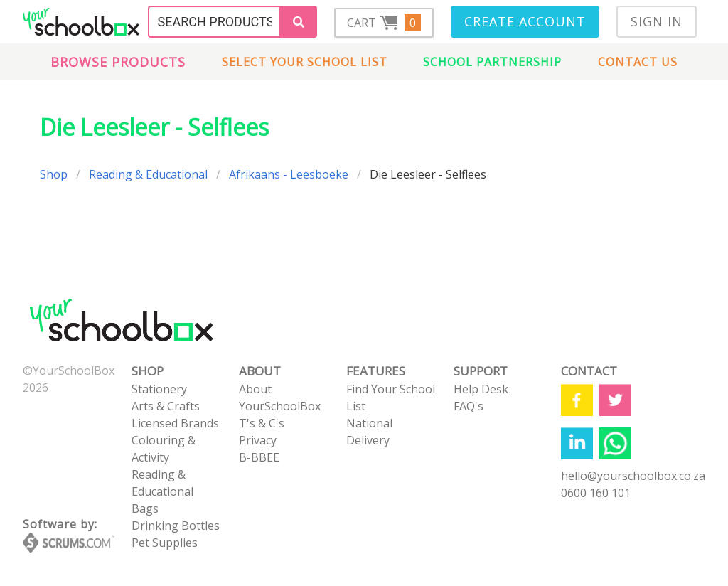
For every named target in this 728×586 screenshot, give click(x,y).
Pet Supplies (165, 543)
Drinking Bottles (176, 526)
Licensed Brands (175, 423)
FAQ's (469, 406)
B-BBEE (259, 457)
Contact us (638, 62)
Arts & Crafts (166, 406)
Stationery (159, 389)
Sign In (657, 21)
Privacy (258, 440)
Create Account (525, 21)
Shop (54, 174)
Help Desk (481, 389)
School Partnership (492, 62)
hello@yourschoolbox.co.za (633, 476)
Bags (145, 508)
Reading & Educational (148, 174)
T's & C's (262, 423)
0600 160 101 (596, 493)
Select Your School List (305, 62)
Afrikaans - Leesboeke (289, 174)
